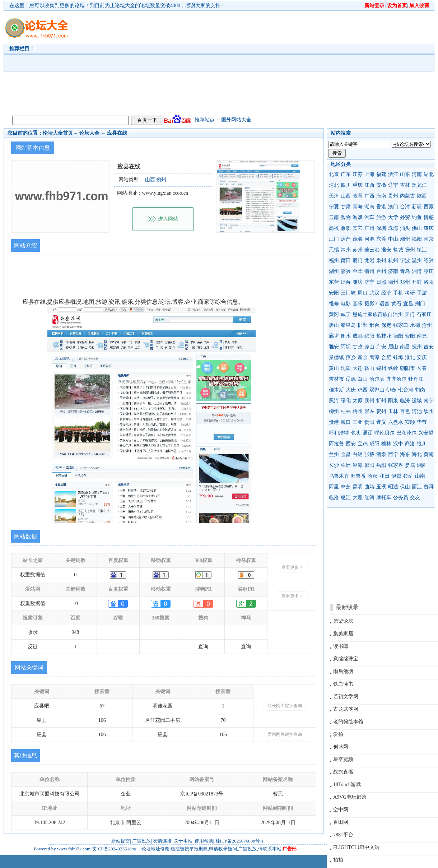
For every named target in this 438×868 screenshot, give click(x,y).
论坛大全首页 (58, 133)
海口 (346, 422)
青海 (358, 207)
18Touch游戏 (347, 785)
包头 (356, 433)
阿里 (334, 487)
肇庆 (429, 228)
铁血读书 (343, 684)
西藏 (429, 207)
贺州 (381, 411)
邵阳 (369, 465)
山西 (346, 196)
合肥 (386, 358)
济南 (393, 271)
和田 (385, 476)
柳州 (334, 411)
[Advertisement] (191, 61)
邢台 (374, 325)
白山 (363, 379)
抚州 (417, 347)
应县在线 (117, 133)
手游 (422, 293)
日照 (381, 282)
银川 (422, 444)
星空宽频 (343, 759)
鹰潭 (374, 358)
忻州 (381, 401)
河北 (334, 185)
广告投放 (141, 841)
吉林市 (336, 379)
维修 (334, 304)
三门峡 (348, 293)
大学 (393, 217)
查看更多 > (292, 567)
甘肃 (346, 207)
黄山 (334, 368)
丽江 (417, 487)
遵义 (381, 422)
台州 (381, 271)
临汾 (405, 401)
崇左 (369, 411)
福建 (381, 174)
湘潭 (358, 465)
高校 (334, 228)
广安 (381, 347)
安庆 (422, 358)
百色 (405, 411)
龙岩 (369, 261)
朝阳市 (407, 368)
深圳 (381, 228)
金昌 (346, 454)
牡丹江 (416, 379)
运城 (417, 401)
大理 (358, 498)
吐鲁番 (358, 476)
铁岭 (393, 368)
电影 (346, 304)
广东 (346, 174)
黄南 (429, 454)
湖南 (369, 207)
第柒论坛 (343, 621)
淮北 (410, 358)
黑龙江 (419, 185)
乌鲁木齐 (339, 476)
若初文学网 (346, 697)
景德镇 (336, 358)
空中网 (341, 810)
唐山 (334, 325)
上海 (369, 174)
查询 (203, 647)
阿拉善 (336, 444)
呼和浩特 (339, 433)
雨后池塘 (343, 671)
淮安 (386, 250)
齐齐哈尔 (396, 379)
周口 (363, 293)
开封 (417, 282)
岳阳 (381, 465)
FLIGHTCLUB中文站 (356, 847)
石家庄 (424, 314)
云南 (334, 217)
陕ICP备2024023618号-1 (116, 849)
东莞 (381, 239)
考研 (410, 293)
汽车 (369, 217)
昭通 (393, 487)
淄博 (417, 271)
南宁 (429, 401)
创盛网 (341, 747)
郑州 (405, 282)
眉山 (393, 347)
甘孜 (358, 347)
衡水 (346, 336)
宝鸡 (363, 444)
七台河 (406, 390)
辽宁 (393, 185)
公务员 (401, 498)
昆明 (358, 487)
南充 (422, 336)
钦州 (429, 411)
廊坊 (334, 336)
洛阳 (429, 282)
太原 (358, 401)
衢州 (369, 271)
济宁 (369, 282)
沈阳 (346, 368)
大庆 (351, 390)
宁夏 (334, 207)
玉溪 (381, 487)
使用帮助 (204, 841)
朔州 (369, 401)
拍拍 (338, 860)
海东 (405, 454)
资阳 (410, 336)
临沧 (334, 498)
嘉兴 (346, 271)
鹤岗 (420, 390)
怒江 (346, 498)
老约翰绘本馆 (348, 722)
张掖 (369, 454)
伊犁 (396, 476)
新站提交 (121, 841)
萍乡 (351, 358)
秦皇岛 (348, 325)
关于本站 (183, 841)
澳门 (393, 207)
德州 (393, 282)
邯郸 (363, 325)
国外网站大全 (236, 120)
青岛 (405, 271)
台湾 (405, 207)
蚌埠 (398, 358)
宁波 (405, 261)
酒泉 (381, 454)
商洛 (410, 444)
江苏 (358, 174)
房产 (346, 239)
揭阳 (417, 239)
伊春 (391, 390)
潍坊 (358, 282)
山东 (405, 174)
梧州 (358, 411)
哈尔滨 (377, 379)
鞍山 (369, 368)
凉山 (369, 347)
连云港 (372, 250)
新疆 (417, 207)
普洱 (429, 487)
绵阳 (369, 336)
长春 (422, 368)
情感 (429, 217)
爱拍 (338, 734)
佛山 (417, 228)
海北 (417, 454)
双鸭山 (377, 390)
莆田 (346, 261)
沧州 (427, 325)
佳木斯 (336, 390)
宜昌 (408, 304)
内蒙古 (407, 196)
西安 (351, 444)
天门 (410, 314)
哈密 (373, 476)
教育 (358, 196)
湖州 (334, 271)
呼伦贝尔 (385, 433)
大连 (358, 368)
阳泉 (393, 401)
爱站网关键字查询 (285, 734)
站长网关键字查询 (285, 706)
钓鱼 (417, 217)
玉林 (393, 411)
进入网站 (168, 219)
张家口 (401, 325)
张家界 (396, 465)
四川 (346, 185)
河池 (417, 411)
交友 (415, 498)
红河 (369, 498)
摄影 (369, 304)
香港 (381, 207)
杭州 (393, 261)
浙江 (393, 174)
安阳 (334, 293)
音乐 (358, 304)
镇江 (422, 250)
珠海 (393, 228)
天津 (334, 196)
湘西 (422, 465)
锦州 (381, 368)
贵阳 (369, 422)
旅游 (381, 217)
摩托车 (384, 498)
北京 (334, 174)
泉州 (381, 261)
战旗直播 (343, 772)
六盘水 (396, 422)
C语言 (383, 304)
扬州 (410, 250)
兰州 (334, 454)
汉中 (398, 444)
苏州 (358, 250)
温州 (417, 261)
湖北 (429, 174)
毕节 (422, 422)
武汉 (374, 293)
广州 (369, 228)
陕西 (422, 196)
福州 (334, 261)
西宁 (393, 454)
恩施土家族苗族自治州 (378, 314)
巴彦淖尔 (406, 433)
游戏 (358, 217)
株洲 (346, 465)
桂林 (346, 411)
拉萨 (408, 476)
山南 (420, 476)
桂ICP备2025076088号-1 (240, 841)
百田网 (341, 822)
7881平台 (343, 835)
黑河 (334, 401)
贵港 (334, 422)
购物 (346, 217)
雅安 (334, 347)
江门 (334, 239)
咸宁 (346, 314)
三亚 (358, 422)
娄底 (410, 465)
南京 (429, 239)
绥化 (346, 401)
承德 (415, 325)
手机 (398, 293)
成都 (358, 336)
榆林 (386, 444)
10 (75, 604)
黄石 (396, 304)
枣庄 (429, 271)
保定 (386, 325)
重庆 (358, 185)
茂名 (358, 239)
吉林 (405, 185)
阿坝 (346, 347)
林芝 (346, 487)
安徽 (381, 185)
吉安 (429, 347)
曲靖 (369, 487)
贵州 (393, 196)
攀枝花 (384, 336)
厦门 (358, 261)
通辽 (368, 433)
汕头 (405, 228)
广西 (369, 196)
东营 (334, 282)
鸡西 (363, 390)
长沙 (334, 465)
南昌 (405, 347)
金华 (358, 271)
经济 (386, 293)
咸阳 (374, 444)
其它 (358, 228)
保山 (405, 487)
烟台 (346, 282)
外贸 (405, 217)
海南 (381, 196)
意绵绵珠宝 (346, 659)
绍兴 (429, 261)
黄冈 (334, 314)
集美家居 (343, 634)
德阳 (398, 336)
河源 (369, 239)
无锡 (334, 250)
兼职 (346, 228)
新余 (363, 358)
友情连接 (162, 841)
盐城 (398, 250)
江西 (369, 185)
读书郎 (341, 646)
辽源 (351, 379)
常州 (346, 250)
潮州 (405, 239)
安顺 (410, 422)
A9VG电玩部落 (350, 797)
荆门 (420, 304)
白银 (358, 454)
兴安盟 (426, 433)
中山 (393, 239)
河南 (417, 174)
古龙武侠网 (346, 709)
